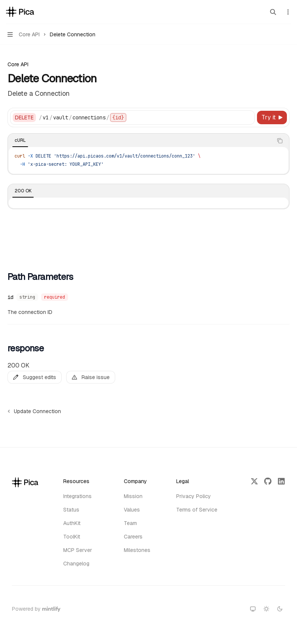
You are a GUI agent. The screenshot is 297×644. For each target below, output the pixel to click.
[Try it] (272, 117)
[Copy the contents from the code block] (280, 141)
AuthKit (72, 523)
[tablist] (140, 141)
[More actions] (287, 12)
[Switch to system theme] (253, 609)
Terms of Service (197, 510)
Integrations (77, 496)
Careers (133, 537)
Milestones (137, 550)
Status (71, 510)
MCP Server (78, 550)
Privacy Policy (194, 496)
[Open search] (273, 12)
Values (132, 510)
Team (130, 523)
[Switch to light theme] (266, 609)
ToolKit (72, 537)
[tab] (20, 140)
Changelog (76, 564)
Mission (133, 496)
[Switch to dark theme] (280, 609)
